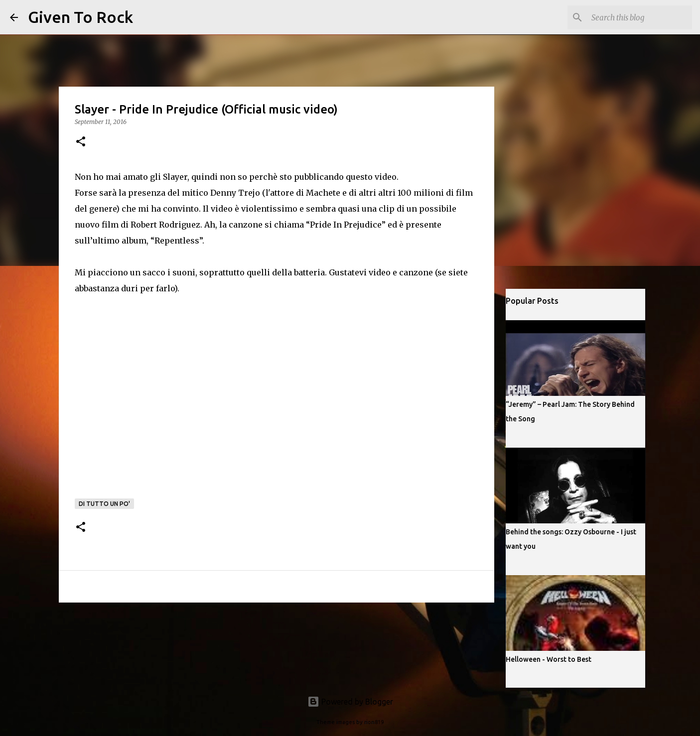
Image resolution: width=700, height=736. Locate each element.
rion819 (374, 722)
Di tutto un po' (104, 504)
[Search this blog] (640, 17)
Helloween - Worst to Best (549, 659)
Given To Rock (80, 17)
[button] (81, 142)
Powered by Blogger (350, 702)
